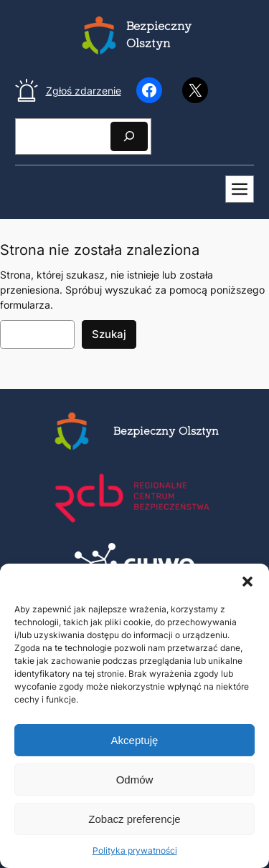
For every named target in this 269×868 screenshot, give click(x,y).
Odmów (135, 780)
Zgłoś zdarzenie (84, 91)
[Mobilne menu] (240, 189)
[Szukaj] (129, 136)
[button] (247, 582)
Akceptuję (135, 740)
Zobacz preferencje (134, 819)
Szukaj (109, 334)
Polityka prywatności (135, 850)
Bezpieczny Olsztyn (166, 432)
